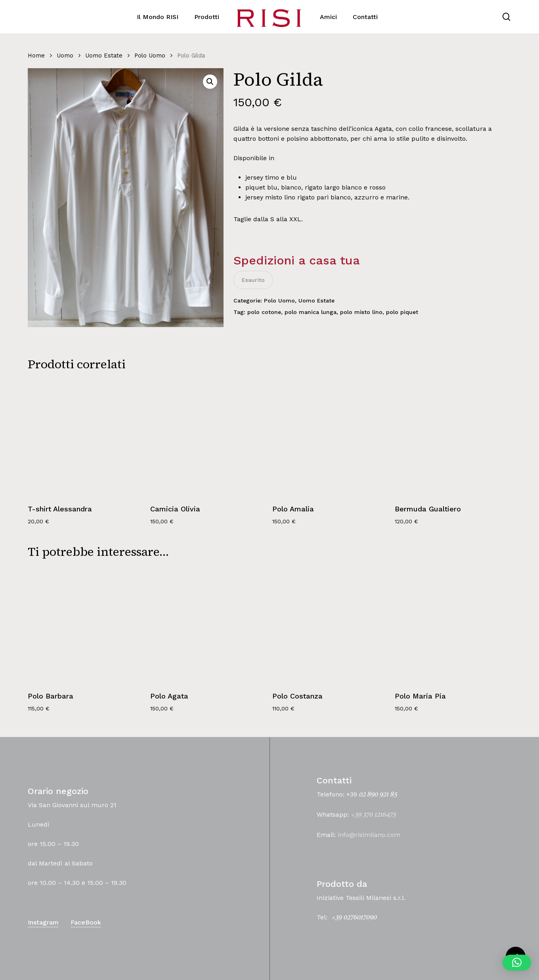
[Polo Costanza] (330, 626)
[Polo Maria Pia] (453, 626)
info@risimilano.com (369, 835)
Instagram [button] (43, 922)
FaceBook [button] (86, 922)
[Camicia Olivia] (208, 438)
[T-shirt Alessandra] (86, 438)
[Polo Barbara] (86, 626)
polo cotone (264, 312)
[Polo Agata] (208, 626)
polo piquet (402, 312)
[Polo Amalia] (330, 438)
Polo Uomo (150, 56)
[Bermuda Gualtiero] (453, 438)
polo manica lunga (311, 312)
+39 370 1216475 (373, 815)
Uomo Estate (104, 56)
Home (36, 56)
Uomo (65, 56)
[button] (210, 82)
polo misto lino (361, 312)
